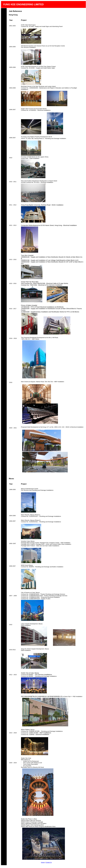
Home (43, 862)
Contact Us (49, 862)
